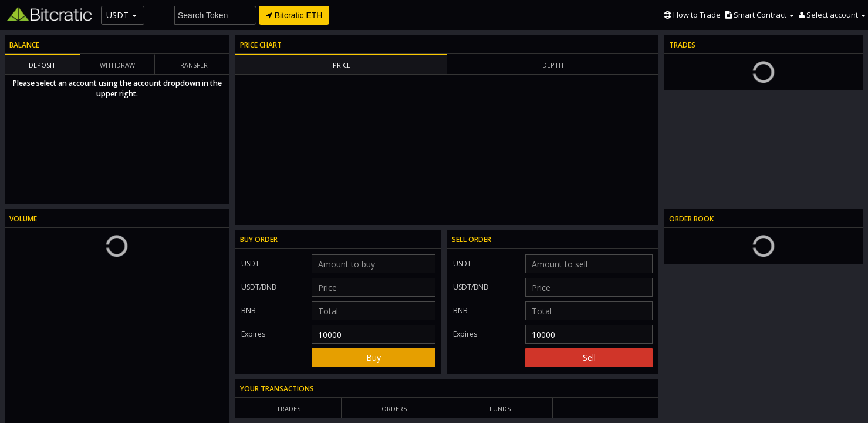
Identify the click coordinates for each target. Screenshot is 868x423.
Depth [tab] (553, 65)
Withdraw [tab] (117, 65)
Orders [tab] (394, 409)
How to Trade (692, 15)
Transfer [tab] (192, 65)
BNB (249, 310)
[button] (760, 15)
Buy (374, 357)
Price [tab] (342, 65)
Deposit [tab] (42, 65)
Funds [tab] (500, 409)
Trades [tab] (288, 409)
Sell (589, 357)
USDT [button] (121, 15)
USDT (250, 263)
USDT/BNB (268, 285)
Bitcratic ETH (294, 15)
